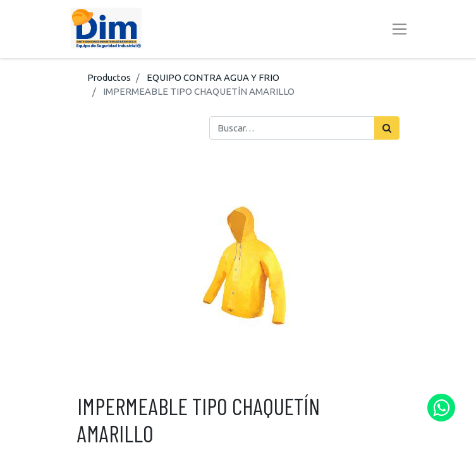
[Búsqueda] (387, 128)
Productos (109, 77)
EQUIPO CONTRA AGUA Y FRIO (213, 77)
